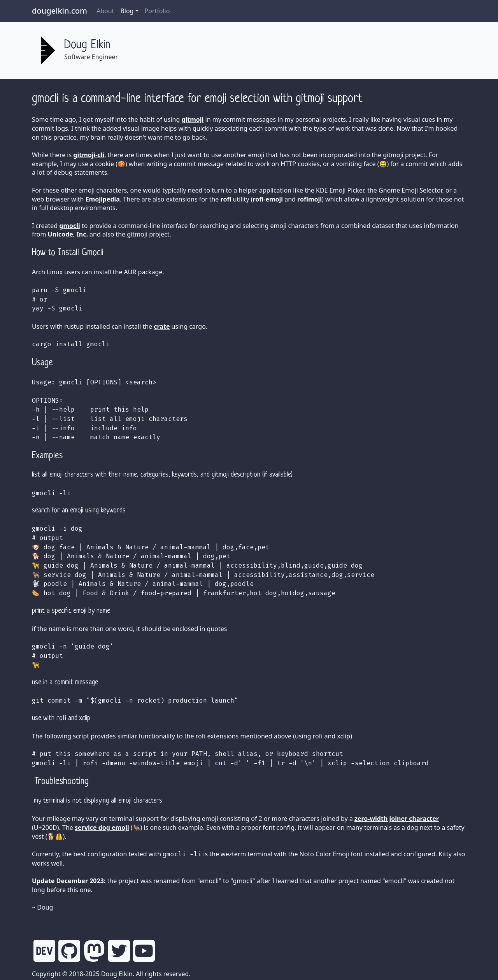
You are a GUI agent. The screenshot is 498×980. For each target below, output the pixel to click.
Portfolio (157, 11)
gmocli (70, 226)
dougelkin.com (60, 11)
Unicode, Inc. (68, 234)
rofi (226, 199)
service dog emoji (102, 827)
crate (162, 326)
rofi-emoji (268, 199)
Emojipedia (103, 199)
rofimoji (309, 199)
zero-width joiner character (397, 819)
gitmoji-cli (89, 155)
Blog (127, 11)
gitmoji (192, 119)
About (105, 11)
